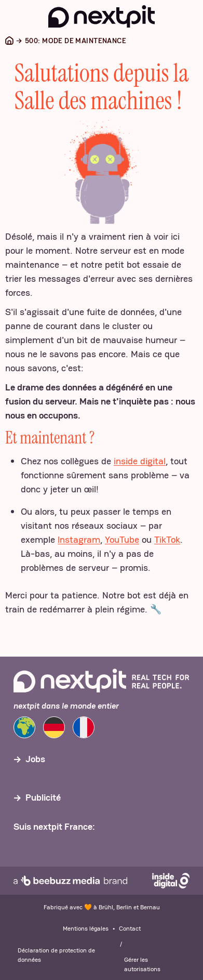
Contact (130, 929)
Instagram (79, 539)
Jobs (35, 759)
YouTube (122, 539)
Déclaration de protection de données (56, 955)
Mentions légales (86, 929)
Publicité (43, 797)
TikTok (167, 539)
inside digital (140, 461)
